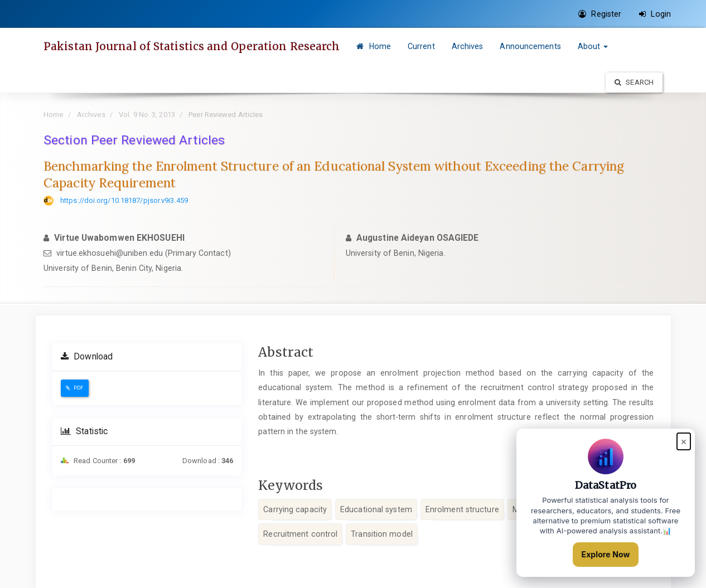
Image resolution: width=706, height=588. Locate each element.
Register (600, 14)
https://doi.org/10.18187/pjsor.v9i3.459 (124, 200)
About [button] (593, 46)
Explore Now (606, 554)
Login (655, 14)
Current (421, 46)
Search (634, 82)
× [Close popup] (684, 441)
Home (374, 46)
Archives (468, 46)
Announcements (530, 46)
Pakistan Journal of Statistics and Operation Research (192, 46)
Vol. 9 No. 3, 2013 (147, 115)
